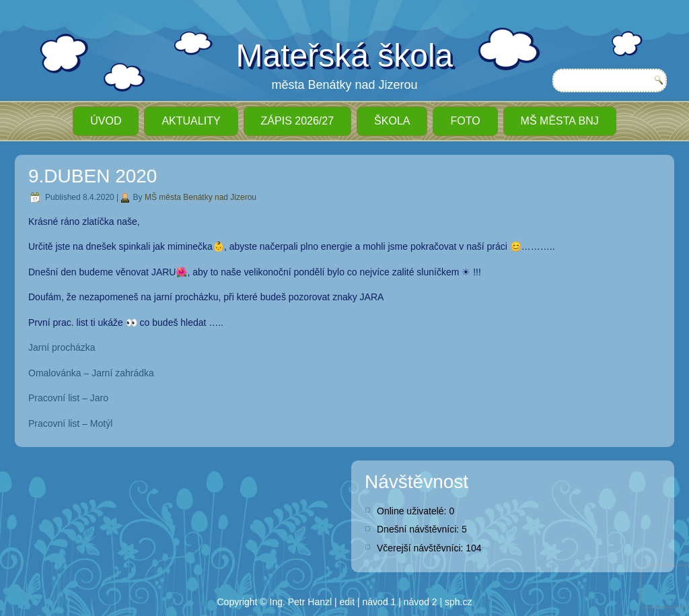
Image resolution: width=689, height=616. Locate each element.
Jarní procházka (62, 347)
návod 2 (421, 602)
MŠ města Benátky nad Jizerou (201, 197)
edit (348, 602)
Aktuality (191, 121)
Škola (392, 121)
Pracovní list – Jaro (68, 398)
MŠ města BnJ (560, 121)
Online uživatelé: (413, 511)
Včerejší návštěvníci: (421, 548)
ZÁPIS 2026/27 (298, 121)
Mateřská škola (345, 56)
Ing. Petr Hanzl (301, 602)
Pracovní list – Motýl (70, 423)
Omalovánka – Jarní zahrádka (91, 373)
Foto (465, 121)
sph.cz (458, 602)
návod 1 (379, 602)
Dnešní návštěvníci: (419, 529)
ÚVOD (106, 121)
